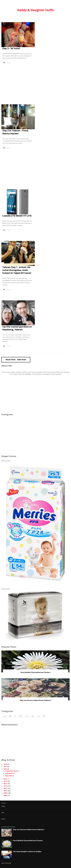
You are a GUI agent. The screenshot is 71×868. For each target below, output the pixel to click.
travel (38, 716)
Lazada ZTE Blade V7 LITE (17, 216)
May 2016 (9, 776)
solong (27, 716)
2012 (5, 786)
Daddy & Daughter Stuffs (35, 10)
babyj (4, 716)
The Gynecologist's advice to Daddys (27, 851)
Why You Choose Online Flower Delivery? (35, 700)
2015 (5, 779)
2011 (5, 788)
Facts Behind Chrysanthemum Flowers (35, 672)
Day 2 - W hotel (11, 48)
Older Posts (21, 360)
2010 (5, 791)
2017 (5, 767)
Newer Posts (11, 360)
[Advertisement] (36, 88)
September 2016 (11, 771)
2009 (5, 793)
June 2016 (9, 773)
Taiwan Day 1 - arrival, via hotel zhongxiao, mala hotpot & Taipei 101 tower (17, 270)
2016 (5, 769)
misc (15, 716)
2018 (5, 764)
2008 (5, 795)
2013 (5, 784)
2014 (5, 781)
